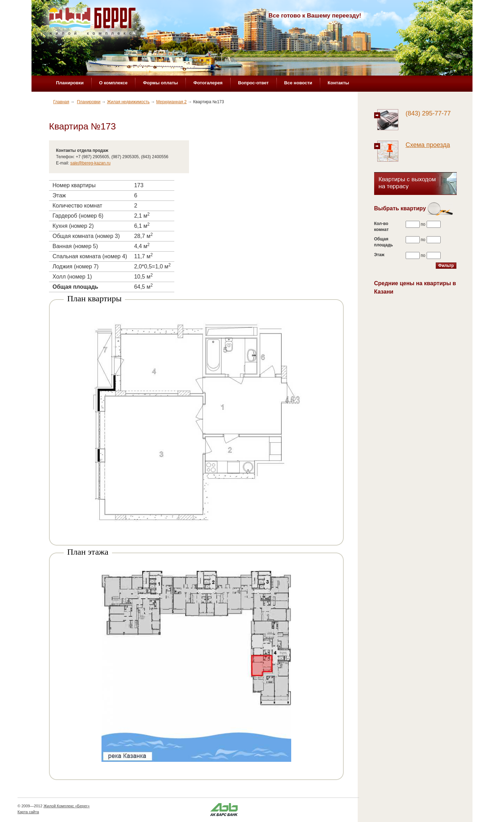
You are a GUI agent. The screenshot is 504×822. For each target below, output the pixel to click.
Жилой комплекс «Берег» (93, 23)
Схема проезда (428, 145)
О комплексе (113, 83)
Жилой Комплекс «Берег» (66, 806)
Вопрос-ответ (253, 83)
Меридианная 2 (171, 102)
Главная (61, 102)
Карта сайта (28, 812)
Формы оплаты (160, 83)
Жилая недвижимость (128, 102)
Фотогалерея (208, 83)
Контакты (338, 83)
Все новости (298, 83)
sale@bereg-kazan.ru (90, 163)
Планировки (70, 83)
